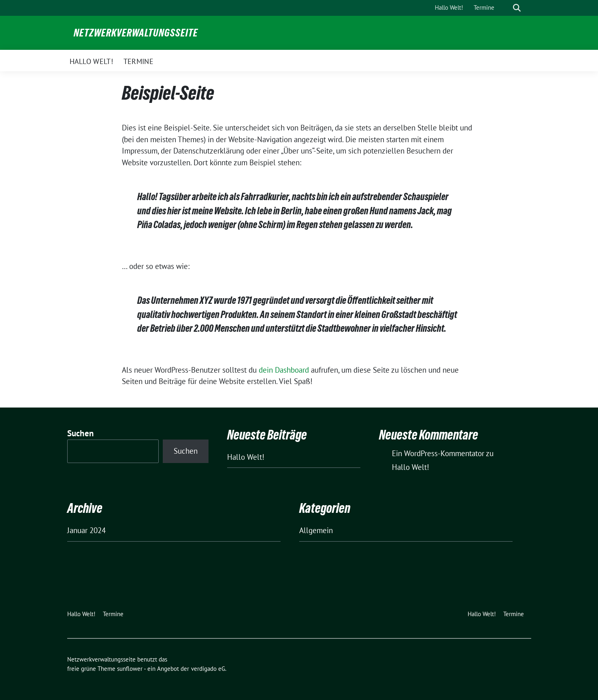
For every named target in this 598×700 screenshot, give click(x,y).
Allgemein (316, 530)
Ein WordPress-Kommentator (438, 453)
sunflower (130, 669)
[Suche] (505, 8)
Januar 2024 (86, 530)
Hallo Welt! (246, 457)
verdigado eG (208, 669)
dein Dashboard (284, 370)
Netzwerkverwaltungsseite (136, 33)
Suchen (81, 433)
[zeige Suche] (517, 8)
